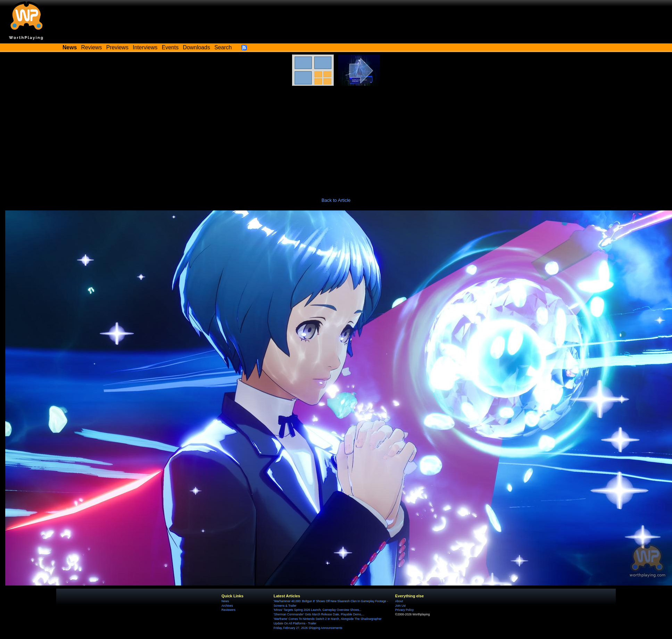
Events (170, 47)
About (399, 601)
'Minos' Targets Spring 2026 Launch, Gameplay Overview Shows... (318, 610)
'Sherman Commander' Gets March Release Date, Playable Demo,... (319, 614)
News (225, 601)
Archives (227, 606)
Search (223, 47)
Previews (117, 47)
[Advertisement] (336, 138)
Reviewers (229, 610)
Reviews (92, 47)
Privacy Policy (404, 610)
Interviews (145, 47)
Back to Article (336, 200)
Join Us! (401, 606)
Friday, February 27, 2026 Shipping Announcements (308, 628)
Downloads (197, 47)
